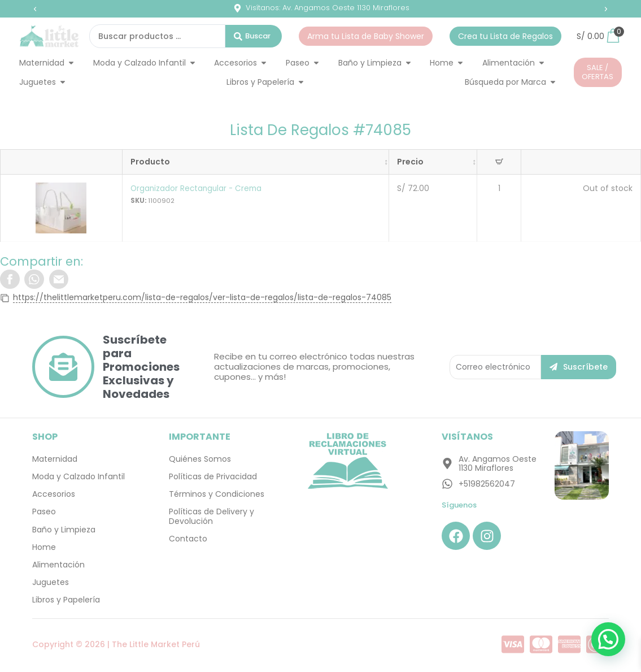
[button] (35, 9)
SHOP (45, 437)
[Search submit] (254, 36)
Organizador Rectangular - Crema (197, 188)
